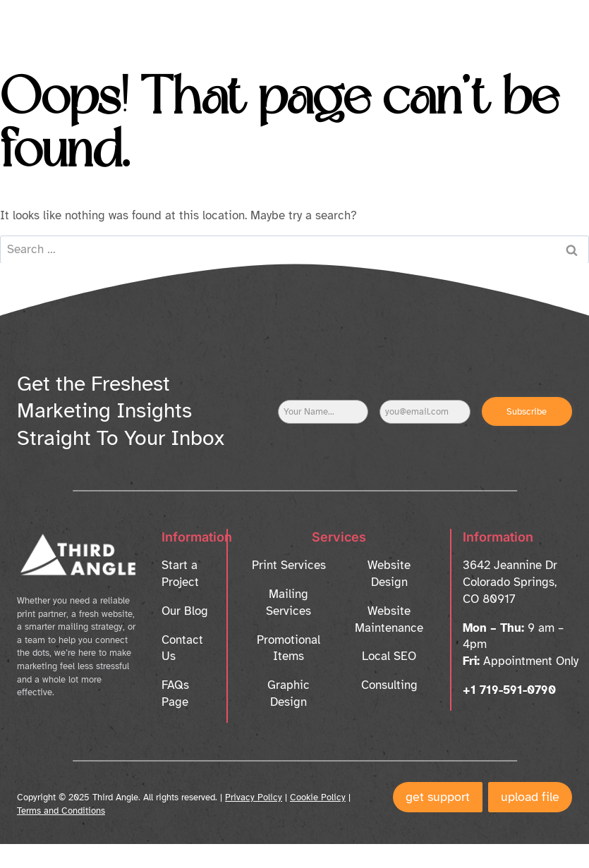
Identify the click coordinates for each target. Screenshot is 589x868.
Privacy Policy (254, 797)
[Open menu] (549, 24)
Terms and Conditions (61, 811)
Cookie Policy (318, 797)
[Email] (425, 412)
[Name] (323, 412)
